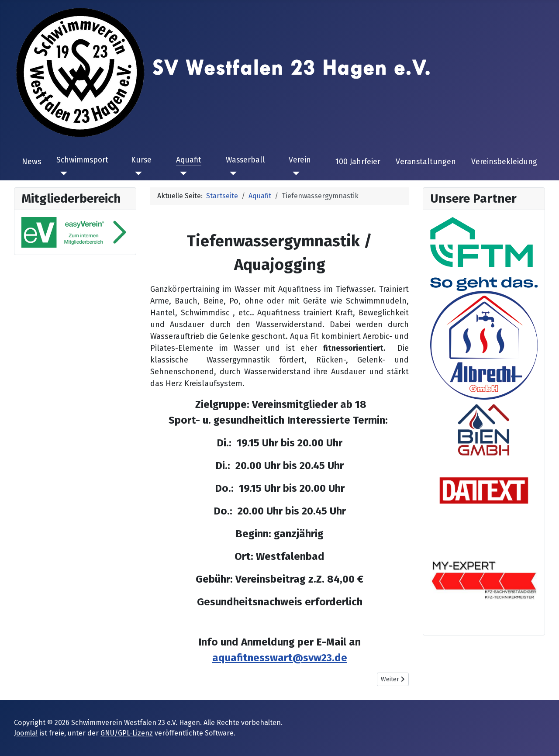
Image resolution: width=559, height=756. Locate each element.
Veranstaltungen (426, 162)
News (31, 162)
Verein (300, 160)
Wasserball (245, 160)
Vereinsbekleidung (504, 162)
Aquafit (189, 160)
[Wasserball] (231, 173)
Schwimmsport (82, 160)
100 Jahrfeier (358, 162)
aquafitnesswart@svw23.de (280, 658)
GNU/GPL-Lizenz (127, 733)
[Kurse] (136, 173)
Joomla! (26, 733)
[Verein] (294, 173)
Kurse (141, 160)
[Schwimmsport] (62, 173)
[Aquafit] (181, 173)
